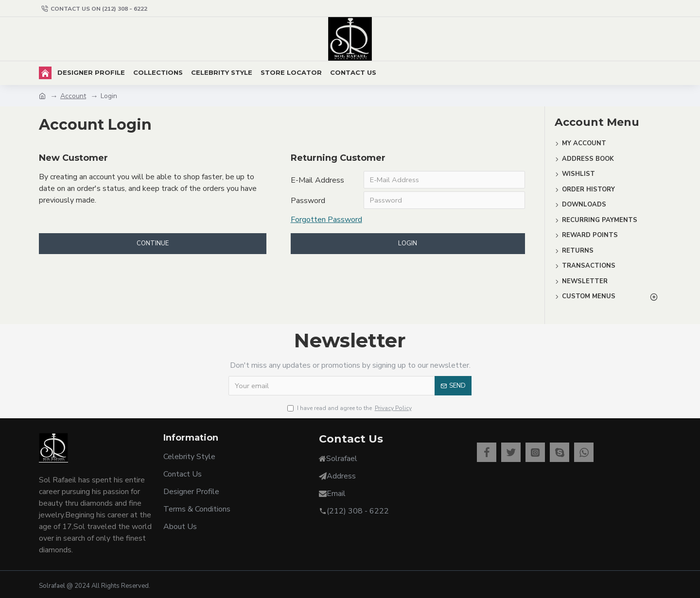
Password (308, 203)
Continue (153, 247)
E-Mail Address (317, 180)
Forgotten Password (326, 222)
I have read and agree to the (350, 408)
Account (73, 96)
